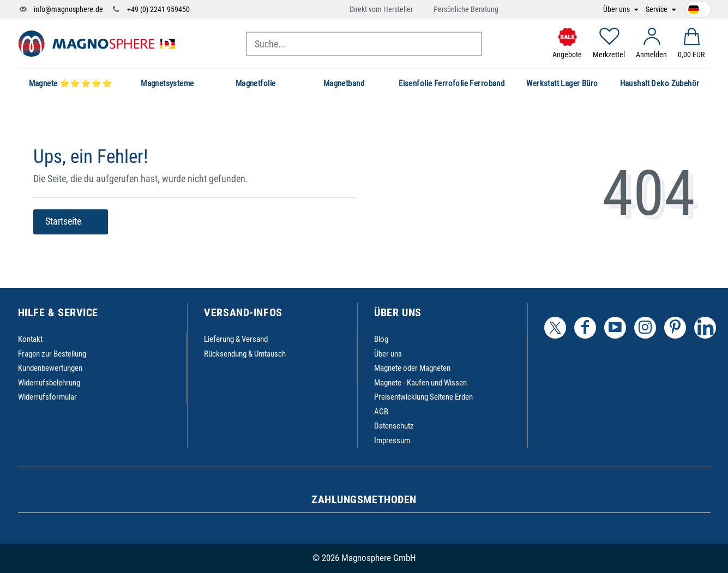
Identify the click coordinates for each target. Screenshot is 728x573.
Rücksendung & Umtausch (245, 354)
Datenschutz (394, 426)
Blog (381, 339)
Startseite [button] (71, 221)
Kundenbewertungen (50, 368)
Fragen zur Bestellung (52, 354)
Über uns (617, 10)
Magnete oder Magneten (412, 368)
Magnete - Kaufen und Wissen (420, 383)
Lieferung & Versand (236, 339)
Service (657, 10)
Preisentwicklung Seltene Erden (423, 397)
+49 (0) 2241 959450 (158, 9)
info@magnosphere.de (68, 9)
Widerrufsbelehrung (49, 383)
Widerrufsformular (47, 397)
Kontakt (30, 339)
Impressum (392, 441)
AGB (381, 412)
